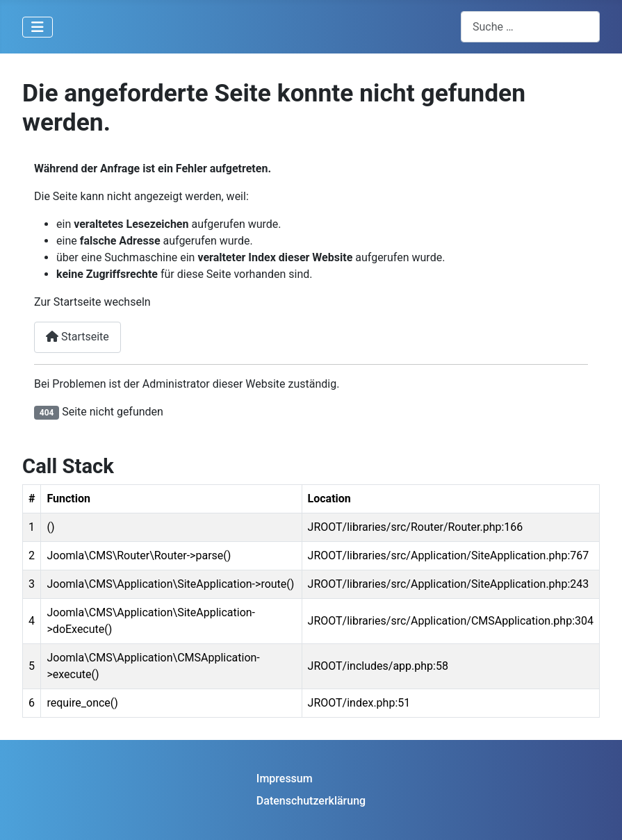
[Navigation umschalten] (38, 27)
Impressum (285, 779)
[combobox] (530, 27)
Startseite (77, 337)
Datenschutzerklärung (311, 801)
